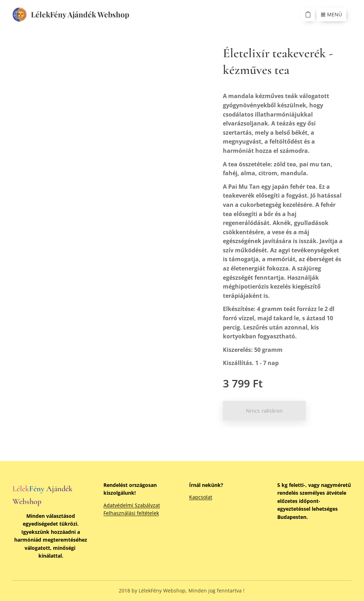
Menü (331, 14)
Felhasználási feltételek (131, 513)
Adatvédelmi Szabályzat (132, 505)
